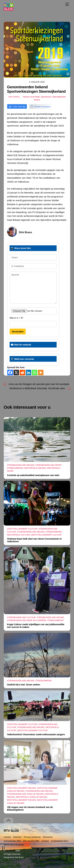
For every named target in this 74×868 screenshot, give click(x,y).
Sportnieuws (46, 97)
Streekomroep (15, 468)
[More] (41, 373)
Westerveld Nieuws (35, 468)
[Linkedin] (28, 373)
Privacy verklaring (32, 837)
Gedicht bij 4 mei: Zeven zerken (24, 685)
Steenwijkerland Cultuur (21, 617)
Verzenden (18, 332)
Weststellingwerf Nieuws (22, 800)
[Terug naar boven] (8, 820)
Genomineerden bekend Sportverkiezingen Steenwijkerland (36, 89)
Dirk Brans (14, 97)
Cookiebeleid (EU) (60, 841)
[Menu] (67, 4)
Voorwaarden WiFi (12, 841)
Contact (45, 841)
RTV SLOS (10, 851)
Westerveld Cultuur (19, 535)
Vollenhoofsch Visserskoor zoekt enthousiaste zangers (36, 734)
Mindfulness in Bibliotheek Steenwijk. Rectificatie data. (37, 388)
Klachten (17, 837)
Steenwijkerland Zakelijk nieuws (25, 794)
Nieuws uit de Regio (31, 97)
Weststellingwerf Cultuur (46, 535)
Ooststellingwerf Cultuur (22, 529)
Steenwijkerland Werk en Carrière (27, 620)
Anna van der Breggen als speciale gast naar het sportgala (39, 384)
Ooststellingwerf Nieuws (21, 788)
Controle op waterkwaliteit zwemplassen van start (33, 475)
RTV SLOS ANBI (31, 841)
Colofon (7, 837)
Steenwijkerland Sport (48, 465)
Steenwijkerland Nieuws (21, 465)
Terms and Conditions (14, 845)
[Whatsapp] (35, 373)
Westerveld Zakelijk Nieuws (31, 797)
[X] (16, 373)
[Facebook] (10, 373)
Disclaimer (48, 837)
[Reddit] (22, 373)
